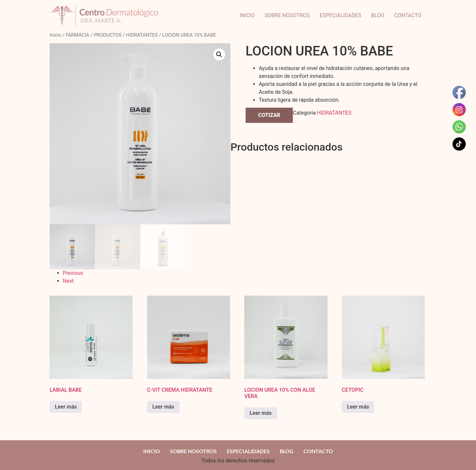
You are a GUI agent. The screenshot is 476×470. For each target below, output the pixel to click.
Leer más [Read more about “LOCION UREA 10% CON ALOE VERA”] (260, 413)
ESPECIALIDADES (340, 15)
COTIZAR (269, 115)
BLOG (378, 15)
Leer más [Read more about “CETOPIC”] (358, 407)
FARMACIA (78, 35)
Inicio (55, 35)
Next (68, 281)
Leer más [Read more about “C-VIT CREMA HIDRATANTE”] (163, 407)
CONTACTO (408, 15)
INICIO (247, 15)
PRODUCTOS (108, 35)
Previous (73, 273)
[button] (219, 54)
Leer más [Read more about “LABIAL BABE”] (66, 407)
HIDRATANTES (142, 35)
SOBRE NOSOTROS (287, 15)
